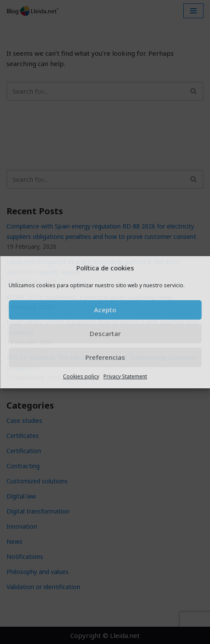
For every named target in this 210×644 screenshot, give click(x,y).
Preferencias (105, 357)
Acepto (105, 310)
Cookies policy (81, 376)
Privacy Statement (125, 376)
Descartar (105, 333)
